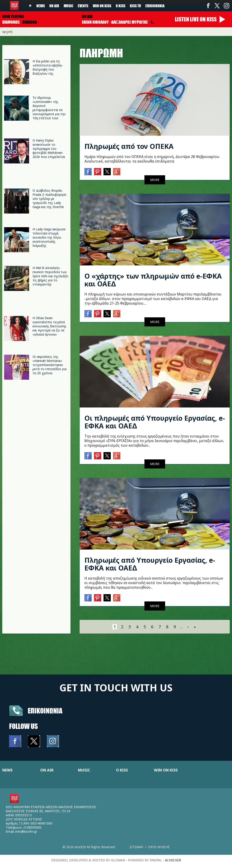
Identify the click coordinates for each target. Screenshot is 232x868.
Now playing (13, 16)
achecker (173, 860)
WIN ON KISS (166, 770)
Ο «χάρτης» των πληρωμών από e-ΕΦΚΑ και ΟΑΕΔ (153, 280)
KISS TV (135, 6)
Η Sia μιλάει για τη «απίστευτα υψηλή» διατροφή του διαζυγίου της (48, 67)
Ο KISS (122, 770)
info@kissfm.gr (26, 831)
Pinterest (98, 172)
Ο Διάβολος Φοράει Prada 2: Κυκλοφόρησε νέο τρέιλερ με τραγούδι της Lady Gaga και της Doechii (49, 199)
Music (68, 6)
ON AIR (47, 770)
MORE (155, 180)
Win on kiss (102, 6)
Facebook (208, 6)
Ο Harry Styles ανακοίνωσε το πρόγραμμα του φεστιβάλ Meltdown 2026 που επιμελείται (49, 149)
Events (83, 6)
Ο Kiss (121, 6)
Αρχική (7, 32)
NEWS (7, 770)
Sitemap (136, 847)
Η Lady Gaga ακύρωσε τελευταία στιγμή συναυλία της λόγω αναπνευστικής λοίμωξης (49, 237)
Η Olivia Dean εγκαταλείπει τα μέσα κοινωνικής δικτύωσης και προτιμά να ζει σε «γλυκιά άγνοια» (49, 326)
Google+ (117, 172)
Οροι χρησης (159, 847)
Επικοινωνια (45, 711)
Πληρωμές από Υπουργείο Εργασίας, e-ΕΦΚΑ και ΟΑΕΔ (150, 564)
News (41, 6)
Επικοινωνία (155, 6)
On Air (54, 6)
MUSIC (84, 770)
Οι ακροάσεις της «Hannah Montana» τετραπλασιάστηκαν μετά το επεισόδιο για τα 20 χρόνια (49, 365)
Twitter (217, 6)
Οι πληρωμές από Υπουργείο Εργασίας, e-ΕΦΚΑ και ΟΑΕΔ (155, 422)
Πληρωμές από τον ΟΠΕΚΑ (129, 146)
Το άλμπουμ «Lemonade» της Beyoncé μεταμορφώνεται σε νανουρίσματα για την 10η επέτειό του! (49, 108)
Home (30, 6)
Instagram (226, 6)
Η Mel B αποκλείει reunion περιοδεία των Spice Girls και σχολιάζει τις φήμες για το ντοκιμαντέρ (50, 276)
